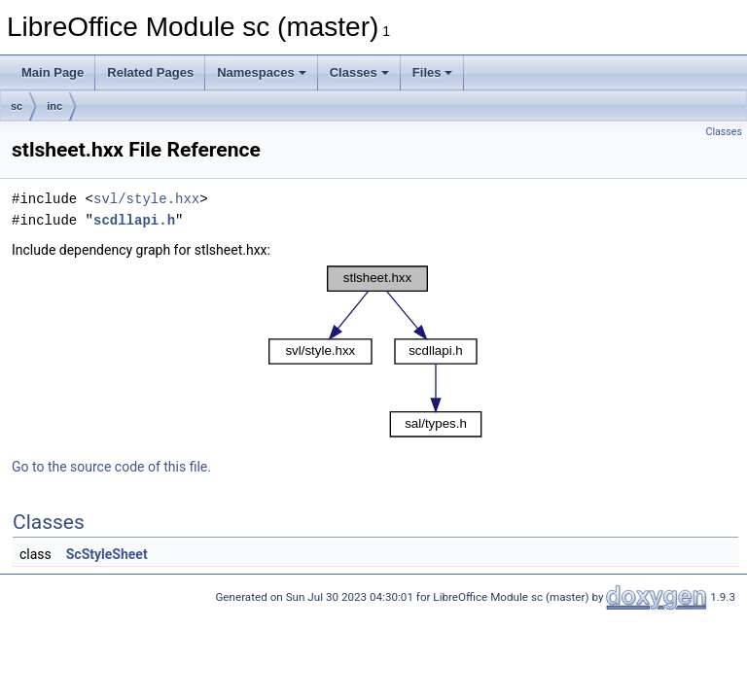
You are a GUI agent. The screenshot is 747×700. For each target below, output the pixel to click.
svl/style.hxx (146, 199)
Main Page (53, 72)
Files (433, 72)
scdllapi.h (134, 220)
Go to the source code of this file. (111, 467)
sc (17, 106)
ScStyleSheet (107, 554)
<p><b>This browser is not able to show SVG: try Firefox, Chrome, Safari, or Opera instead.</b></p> (375, 351)
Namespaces (262, 72)
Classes (359, 72)
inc (54, 106)
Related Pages (150, 72)
